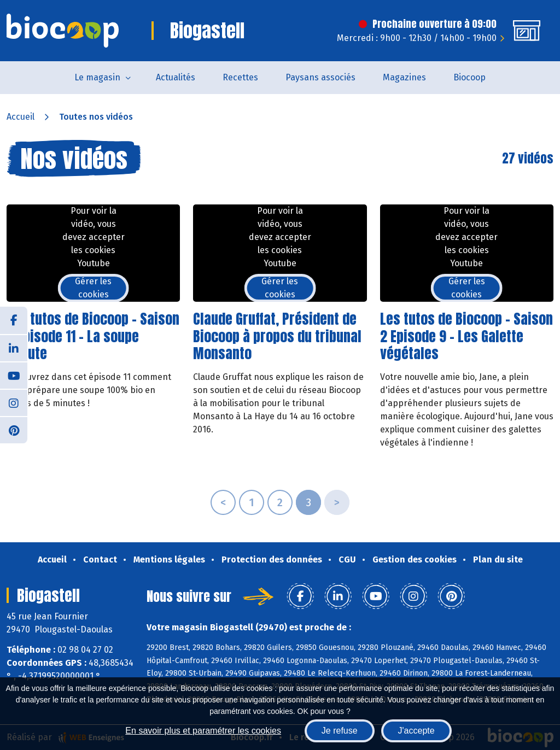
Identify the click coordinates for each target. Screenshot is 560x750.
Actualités (176, 77)
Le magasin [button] (97, 77)
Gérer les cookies (93, 288)
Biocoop (469, 77)
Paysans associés (320, 77)
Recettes (240, 77)
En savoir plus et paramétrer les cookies (203, 731)
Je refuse (340, 731)
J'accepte (416, 731)
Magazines (404, 77)
